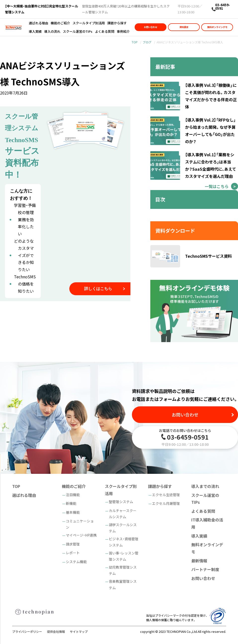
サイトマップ (79, 631)
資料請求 (184, 27)
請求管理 (73, 544)
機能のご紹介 (60, 23)
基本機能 (73, 512)
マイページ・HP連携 (81, 535)
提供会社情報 (56, 631)
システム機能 (76, 562)
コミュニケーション (80, 524)
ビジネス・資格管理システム (124, 542)
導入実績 (35, 31)
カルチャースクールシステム (123, 514)
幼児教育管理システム (123, 570)
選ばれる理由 (39, 23)
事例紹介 (123, 31)
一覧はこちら (217, 186)
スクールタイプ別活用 (89, 23)
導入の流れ (52, 31)
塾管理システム (121, 502)
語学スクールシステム (123, 528)
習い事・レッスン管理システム (124, 556)
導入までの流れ (205, 486)
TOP (135, 42)
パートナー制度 (205, 569)
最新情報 (199, 561)
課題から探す (117, 23)
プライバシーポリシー (27, 631)
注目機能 (73, 495)
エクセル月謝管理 (166, 503)
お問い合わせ (151, 27)
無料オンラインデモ (217, 27)
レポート (73, 553)
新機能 (71, 503)
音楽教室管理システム (123, 584)
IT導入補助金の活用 (207, 523)
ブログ (147, 42)
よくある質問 (105, 31)
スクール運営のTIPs (78, 31)
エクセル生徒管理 (166, 495)
